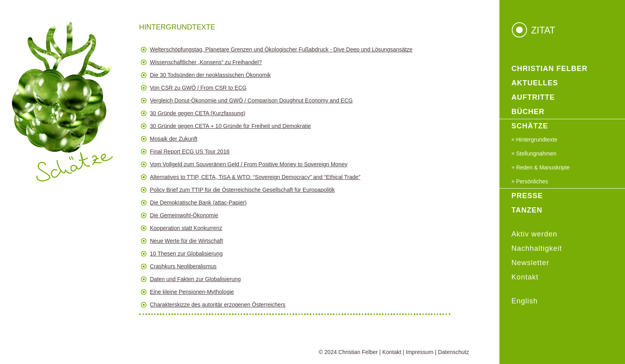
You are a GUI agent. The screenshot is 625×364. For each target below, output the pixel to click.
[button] (295, 51)
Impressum (420, 352)
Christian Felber (358, 352)
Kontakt (392, 352)
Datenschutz (454, 352)
